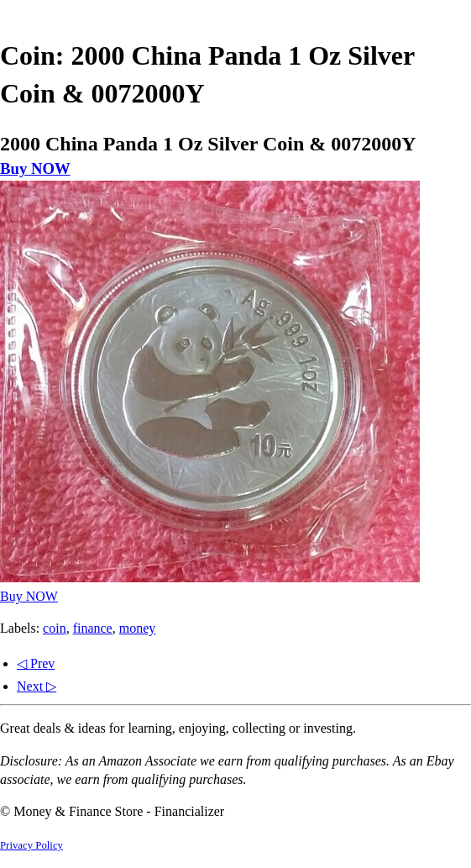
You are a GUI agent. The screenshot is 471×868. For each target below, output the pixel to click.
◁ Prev (36, 663)
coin (55, 628)
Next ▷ (37, 686)
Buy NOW (35, 168)
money (138, 628)
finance (93, 628)
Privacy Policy (31, 845)
